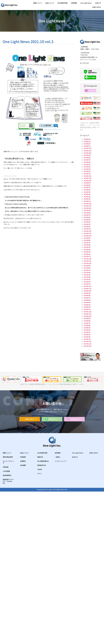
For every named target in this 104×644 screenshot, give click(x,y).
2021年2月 (87, 282)
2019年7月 (87, 323)
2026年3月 (87, 141)
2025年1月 (87, 174)
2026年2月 (87, 144)
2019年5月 (87, 328)
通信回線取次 (7, 475)
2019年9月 (87, 318)
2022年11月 (87, 233)
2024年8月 (87, 185)
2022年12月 (87, 231)
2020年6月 (87, 300)
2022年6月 (87, 245)
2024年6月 (87, 190)
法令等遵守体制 (63, 3)
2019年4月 (87, 330)
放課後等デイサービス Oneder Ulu (8, 481)
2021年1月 (87, 284)
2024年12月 (87, 176)
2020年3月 (87, 305)
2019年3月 (87, 332)
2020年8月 (87, 295)
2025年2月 (87, 171)
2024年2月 (87, 199)
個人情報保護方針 (43, 461)
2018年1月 (87, 339)
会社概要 (23, 465)
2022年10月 (87, 236)
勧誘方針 (40, 457)
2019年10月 (87, 316)
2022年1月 (87, 256)
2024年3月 (87, 197)
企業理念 (23, 461)
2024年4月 (87, 194)
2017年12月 (87, 341)
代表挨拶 (23, 457)
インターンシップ (60, 461)
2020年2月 (87, 307)
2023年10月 (87, 208)
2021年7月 (87, 270)
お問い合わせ (97, 7)
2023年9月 (87, 210)
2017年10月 (87, 346)
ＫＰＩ (39, 474)
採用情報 (74, 3)
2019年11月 (87, 314)
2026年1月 (87, 146)
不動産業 (6, 467)
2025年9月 (87, 155)
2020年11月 (87, 289)
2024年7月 (87, 187)
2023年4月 (87, 222)
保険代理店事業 (8, 457)
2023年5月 (87, 220)
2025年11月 (87, 151)
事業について (38, 3)
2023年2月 (87, 227)
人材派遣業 (6, 471)
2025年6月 (87, 162)
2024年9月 (87, 183)
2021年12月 (87, 259)
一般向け (58, 457)
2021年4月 (87, 277)
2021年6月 (87, 272)
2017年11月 (87, 344)
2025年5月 (87, 164)
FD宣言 (40, 469)
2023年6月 (87, 217)
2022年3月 (87, 252)
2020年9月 (87, 293)
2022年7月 (87, 243)
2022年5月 (87, 247)
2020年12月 (87, 286)
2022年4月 (87, 250)
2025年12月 (87, 148)
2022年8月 (87, 240)
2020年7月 (87, 298)
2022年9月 (87, 238)
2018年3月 (87, 335)
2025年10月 (87, 153)
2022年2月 (87, 254)
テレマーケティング (8, 462)
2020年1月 (87, 309)
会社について (50, 3)
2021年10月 (87, 263)
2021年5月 (87, 275)
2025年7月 (87, 160)
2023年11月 (87, 206)
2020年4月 (87, 302)
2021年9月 (87, 266)
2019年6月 (87, 325)
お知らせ (98, 3)
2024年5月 (87, 192)
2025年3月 (87, 169)
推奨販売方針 (42, 465)
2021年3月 (87, 279)
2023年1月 (87, 229)
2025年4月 (87, 167)
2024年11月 (87, 178)
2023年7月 (87, 215)
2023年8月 (87, 213)
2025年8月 (87, 158)
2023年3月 (87, 224)
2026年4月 (87, 139)
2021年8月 (87, 268)
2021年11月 (87, 261)
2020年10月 (87, 291)
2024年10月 (87, 181)
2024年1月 (87, 201)
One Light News (86, 3)
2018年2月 (87, 337)
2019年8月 (87, 321)
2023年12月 (87, 204)
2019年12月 (87, 312)
